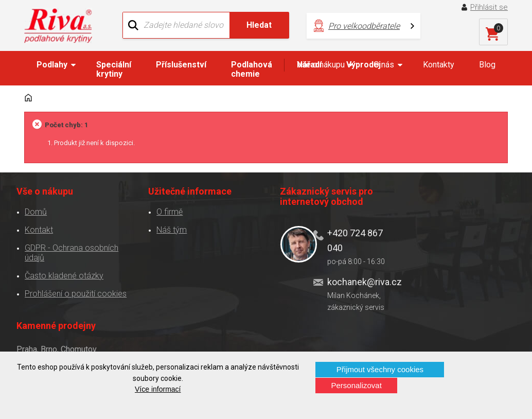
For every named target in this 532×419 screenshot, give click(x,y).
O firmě (166, 211)
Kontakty (439, 65)
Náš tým (169, 229)
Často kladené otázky (64, 275)
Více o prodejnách (467, 346)
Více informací (158, 389)
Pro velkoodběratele (362, 26)
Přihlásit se (489, 7)
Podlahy (52, 65)
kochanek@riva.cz (354, 281)
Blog (487, 65)
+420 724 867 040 (348, 240)
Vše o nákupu (321, 65)
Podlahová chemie (252, 69)
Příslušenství (181, 65)
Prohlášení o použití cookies (76, 293)
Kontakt (39, 229)
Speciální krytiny (114, 69)
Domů (36, 211)
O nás (384, 65)
